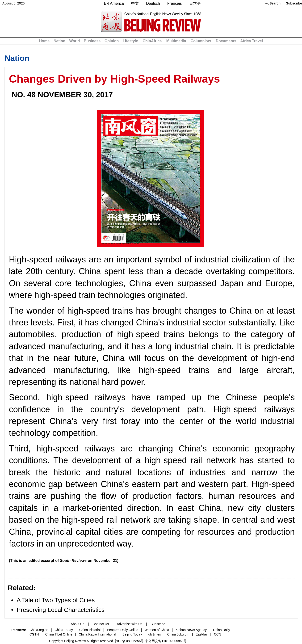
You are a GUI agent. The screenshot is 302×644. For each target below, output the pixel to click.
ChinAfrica (152, 41)
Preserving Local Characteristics (61, 610)
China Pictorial (90, 630)
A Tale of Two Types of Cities (56, 600)
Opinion (112, 41)
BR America (114, 3)
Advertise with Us (130, 624)
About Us (78, 624)
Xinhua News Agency (191, 630)
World (74, 41)
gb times (155, 634)
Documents (226, 41)
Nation (59, 41)
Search (275, 3)
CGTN (34, 634)
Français (174, 3)
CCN (218, 634)
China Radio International (97, 634)
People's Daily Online (123, 630)
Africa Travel (252, 41)
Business (92, 41)
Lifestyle (130, 41)
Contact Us (101, 624)
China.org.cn (39, 630)
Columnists (201, 41)
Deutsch (153, 3)
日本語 (195, 3)
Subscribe (294, 3)
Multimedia (176, 41)
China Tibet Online (59, 634)
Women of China (157, 630)
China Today (64, 630)
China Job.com (178, 634)
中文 (135, 3)
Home (44, 41)
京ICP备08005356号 (129, 641)
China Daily (222, 630)
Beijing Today (132, 634)
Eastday (202, 634)
